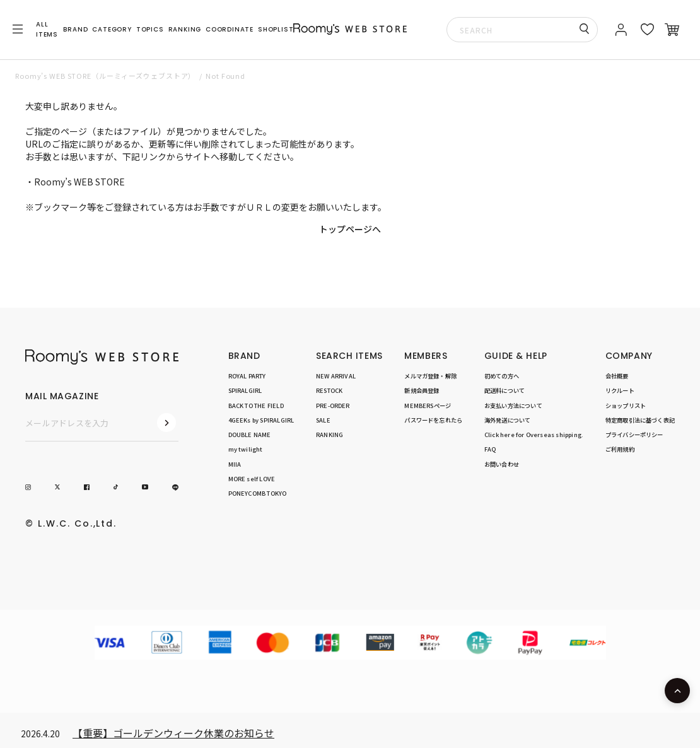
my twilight (246, 449)
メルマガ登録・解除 (430, 376)
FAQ (490, 449)
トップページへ (350, 229)
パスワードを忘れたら (433, 420)
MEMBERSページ (428, 406)
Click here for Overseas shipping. (534, 435)
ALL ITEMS (47, 29)
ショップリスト (626, 406)
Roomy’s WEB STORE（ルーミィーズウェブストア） (105, 76)
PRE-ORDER (333, 406)
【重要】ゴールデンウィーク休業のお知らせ (173, 733)
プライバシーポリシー (634, 435)
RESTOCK (329, 390)
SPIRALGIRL (245, 390)
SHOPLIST (276, 29)
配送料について (505, 390)
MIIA (235, 464)
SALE (323, 420)
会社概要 (617, 376)
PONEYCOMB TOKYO (258, 493)
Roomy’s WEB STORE (79, 182)
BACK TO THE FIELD (256, 406)
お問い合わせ (502, 464)
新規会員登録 (422, 390)
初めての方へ (502, 376)
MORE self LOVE (252, 479)
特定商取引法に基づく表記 (640, 420)
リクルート (620, 390)
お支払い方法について (513, 406)
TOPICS (150, 29)
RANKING (185, 29)
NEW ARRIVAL (336, 376)
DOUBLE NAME (250, 435)
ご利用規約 (620, 449)
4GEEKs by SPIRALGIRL (261, 420)
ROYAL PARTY (247, 376)
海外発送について (508, 420)
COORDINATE (230, 29)
